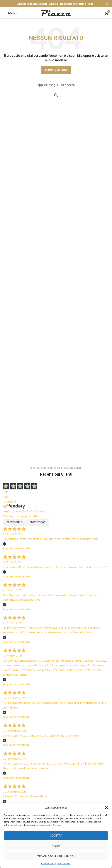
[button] (106, 808)
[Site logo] (56, 12)
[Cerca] (56, 95)
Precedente (14, 522)
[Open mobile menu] (10, 13)
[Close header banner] (107, 4)
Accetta (56, 835)
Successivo (37, 522)
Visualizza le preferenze (56, 856)
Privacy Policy (64, 863)
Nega (56, 846)
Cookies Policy (48, 863)
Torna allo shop (56, 70)
